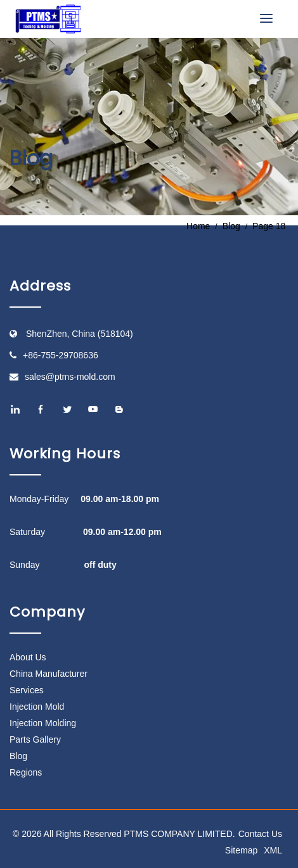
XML (273, 850)
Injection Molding (43, 723)
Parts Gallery (35, 739)
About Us (28, 657)
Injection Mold (37, 707)
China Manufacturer (49, 674)
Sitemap (241, 850)
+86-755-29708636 (61, 355)
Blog (18, 756)
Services (27, 690)
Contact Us (260, 834)
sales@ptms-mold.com (70, 377)
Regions (26, 772)
